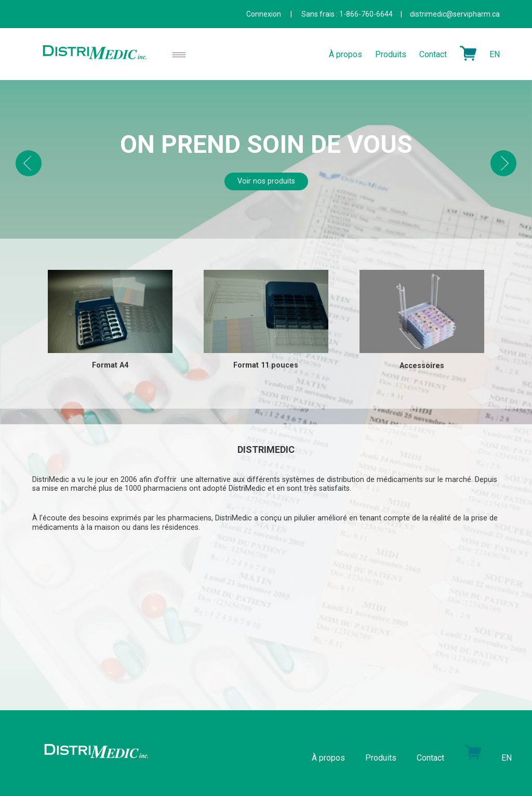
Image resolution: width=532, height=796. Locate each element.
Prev (29, 163)
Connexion (264, 14)
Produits (391, 54)
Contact (433, 54)
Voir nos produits (266, 181)
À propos (345, 54)
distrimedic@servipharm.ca (455, 14)
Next (503, 163)
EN (495, 54)
